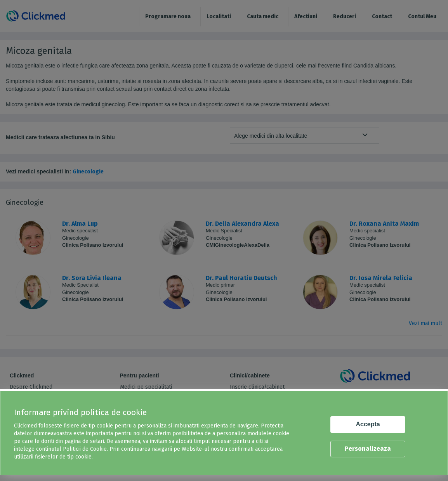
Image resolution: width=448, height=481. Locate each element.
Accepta (368, 424)
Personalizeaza (368, 449)
